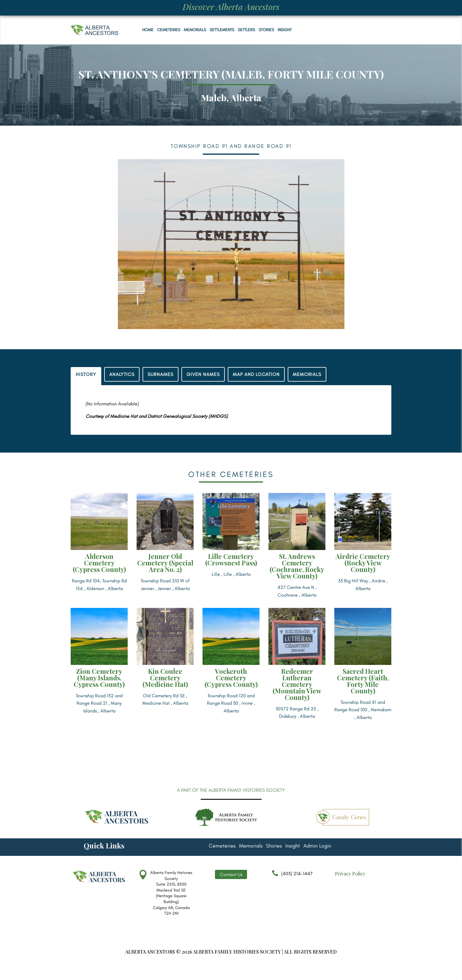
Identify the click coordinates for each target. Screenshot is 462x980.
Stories (266, 30)
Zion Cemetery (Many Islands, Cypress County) (99, 678)
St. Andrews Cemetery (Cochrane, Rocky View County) (297, 566)
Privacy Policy (350, 874)
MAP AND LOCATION (256, 374)
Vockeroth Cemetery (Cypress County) (231, 678)
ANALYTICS (122, 374)
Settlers (246, 30)
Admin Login (317, 846)
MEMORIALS (307, 374)
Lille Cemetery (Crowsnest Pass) (231, 559)
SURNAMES (160, 374)
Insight (285, 30)
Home (148, 30)
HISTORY (86, 374)
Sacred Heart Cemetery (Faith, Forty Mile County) (363, 681)
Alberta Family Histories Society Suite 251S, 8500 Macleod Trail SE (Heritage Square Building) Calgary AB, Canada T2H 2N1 (171, 893)
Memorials (195, 30)
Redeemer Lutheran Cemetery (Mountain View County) (297, 684)
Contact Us (231, 874)
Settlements (222, 30)
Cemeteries (169, 30)
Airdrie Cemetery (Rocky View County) (363, 563)
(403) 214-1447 (291, 876)
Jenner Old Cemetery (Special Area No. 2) (165, 563)
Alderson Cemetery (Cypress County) (99, 563)
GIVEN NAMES (203, 374)
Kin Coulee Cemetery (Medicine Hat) (165, 678)
